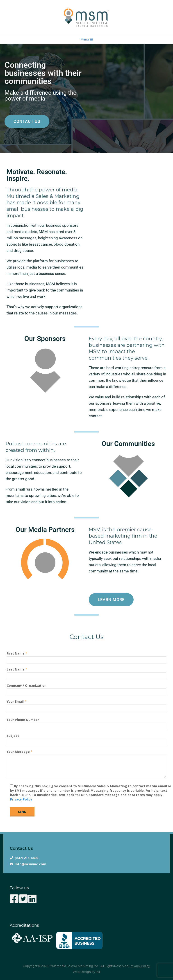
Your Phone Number (86, 723)
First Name (86, 657)
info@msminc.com (30, 864)
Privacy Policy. (140, 966)
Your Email (86, 705)
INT (98, 972)
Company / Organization (86, 689)
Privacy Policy (21, 799)
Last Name (86, 673)
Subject (86, 739)
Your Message (86, 764)
